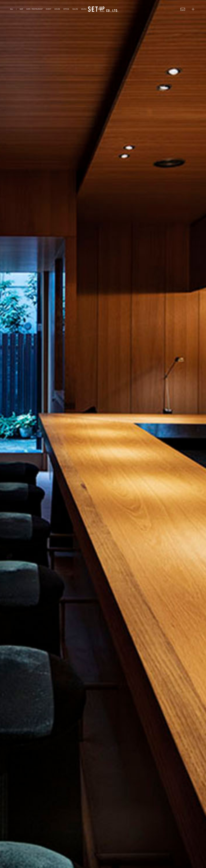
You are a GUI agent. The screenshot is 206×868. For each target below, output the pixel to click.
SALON (75, 9)
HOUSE (57, 9)
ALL (12, 9)
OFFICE (66, 9)
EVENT (48, 9)
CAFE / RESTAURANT (34, 9)
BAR (21, 9)
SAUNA (84, 9)
